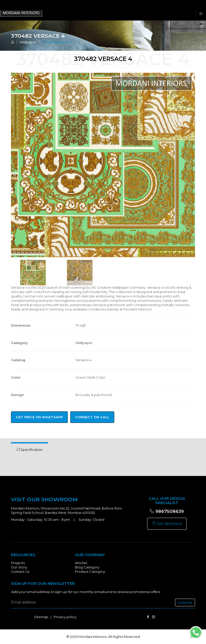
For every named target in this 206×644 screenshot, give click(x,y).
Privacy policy (65, 617)
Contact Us (20, 572)
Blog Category (87, 567)
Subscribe (185, 602)
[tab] (30, 450)
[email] (103, 603)
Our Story (19, 567)
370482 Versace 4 (56, 42)
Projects (18, 563)
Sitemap (41, 617)
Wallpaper (28, 42)
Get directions (167, 524)
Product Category (90, 572)
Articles (81, 563)
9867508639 (167, 511)
